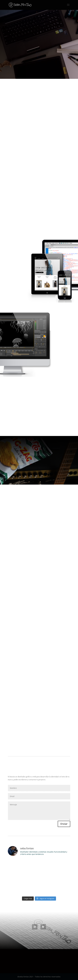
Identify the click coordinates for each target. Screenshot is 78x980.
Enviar (64, 824)
